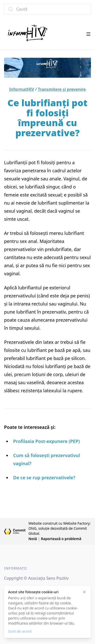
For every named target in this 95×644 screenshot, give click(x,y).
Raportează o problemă (61, 539)
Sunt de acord (20, 631)
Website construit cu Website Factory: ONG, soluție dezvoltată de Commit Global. (60, 528)
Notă (33, 539)
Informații (16, 568)
